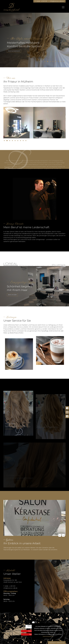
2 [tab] (48, 62)
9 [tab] (26, 141)
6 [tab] (59, 62)
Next (63, 535)
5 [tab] (56, 62)
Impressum (52, 643)
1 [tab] (45, 62)
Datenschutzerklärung (48, 636)
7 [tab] (62, 62)
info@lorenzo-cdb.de (57, 1)
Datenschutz (60, 643)
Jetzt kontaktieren (14, 51)
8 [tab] (64, 62)
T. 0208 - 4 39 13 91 (41, 1)
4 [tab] (53, 62)
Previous (60, 535)
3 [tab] (51, 62)
